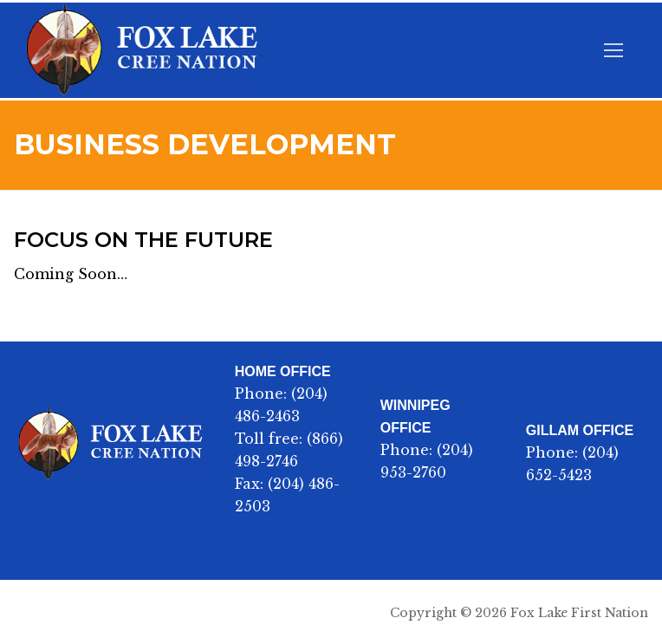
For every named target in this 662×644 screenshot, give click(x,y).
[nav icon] (613, 50)
